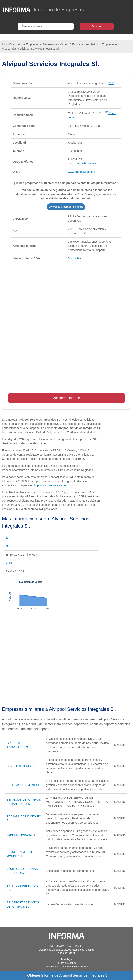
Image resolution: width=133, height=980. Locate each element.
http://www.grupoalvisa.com (51, 485)
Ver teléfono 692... (87, 163)
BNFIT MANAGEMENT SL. (23, 785)
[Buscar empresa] (46, 26)
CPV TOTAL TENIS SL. (21, 766)
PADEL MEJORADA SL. (22, 835)
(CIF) (111, 83)
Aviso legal (67, 959)
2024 (9, 563)
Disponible (74, 258)
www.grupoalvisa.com (81, 172)
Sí (7, 538)
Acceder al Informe (66, 398)
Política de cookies (66, 963)
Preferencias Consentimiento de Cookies (66, 967)
